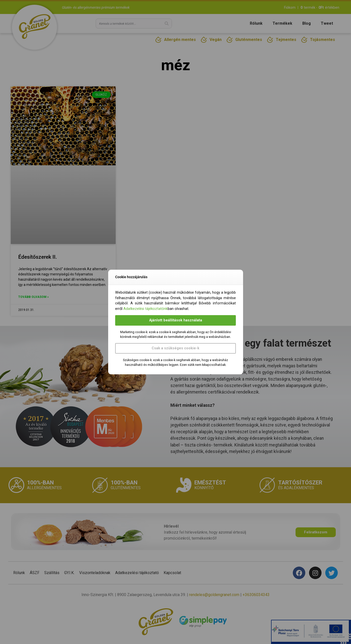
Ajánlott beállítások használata (176, 320)
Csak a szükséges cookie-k (175, 348)
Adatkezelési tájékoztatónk (146, 309)
